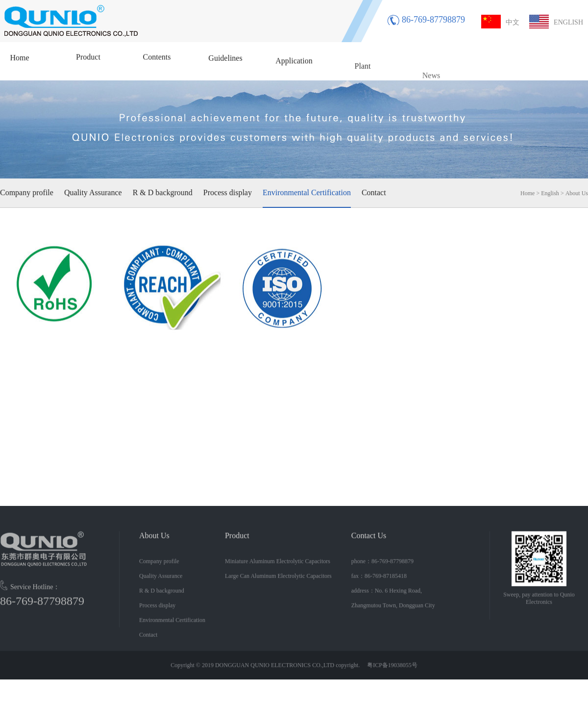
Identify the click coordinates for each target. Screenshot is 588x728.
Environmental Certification (307, 192)
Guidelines (225, 61)
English (550, 193)
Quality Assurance (93, 192)
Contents (157, 58)
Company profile (27, 192)
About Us (577, 193)
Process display (228, 192)
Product (88, 57)
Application (294, 66)
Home (19, 57)
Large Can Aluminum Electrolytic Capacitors (278, 582)
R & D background (163, 192)
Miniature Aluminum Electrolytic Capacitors (278, 567)
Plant (363, 75)
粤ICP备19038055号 (392, 671)
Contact (374, 192)
